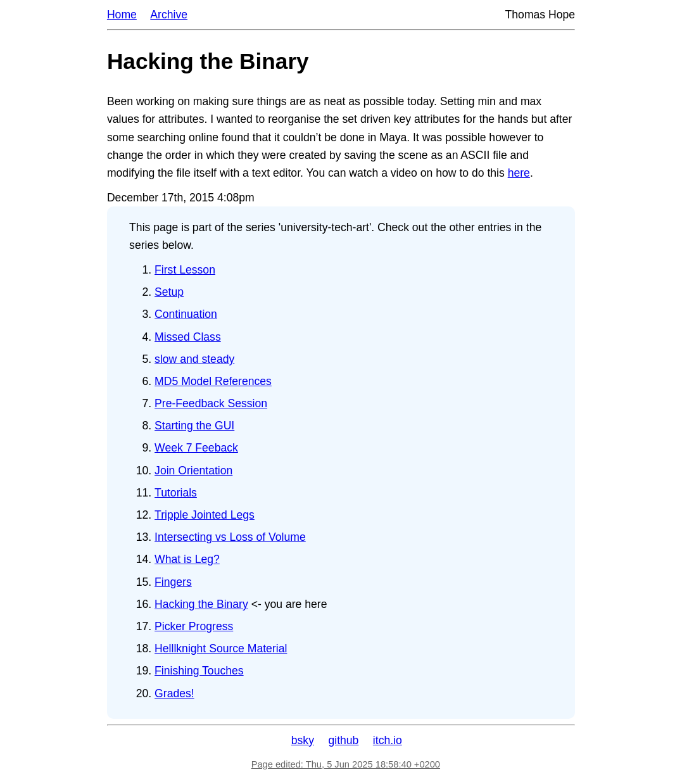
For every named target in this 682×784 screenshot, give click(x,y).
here (519, 173)
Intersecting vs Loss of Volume (230, 537)
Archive (169, 15)
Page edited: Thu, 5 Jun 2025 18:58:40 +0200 (346, 764)
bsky (303, 740)
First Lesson (185, 270)
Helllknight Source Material (221, 648)
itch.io (388, 740)
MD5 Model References (213, 381)
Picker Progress (194, 626)
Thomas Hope (540, 15)
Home (122, 15)
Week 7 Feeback (196, 448)
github (343, 740)
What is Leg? (187, 559)
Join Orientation (193, 471)
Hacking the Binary (201, 604)
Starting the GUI (194, 426)
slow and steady (194, 359)
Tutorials (176, 493)
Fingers (173, 582)
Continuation (186, 314)
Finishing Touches (199, 671)
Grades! (174, 693)
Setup (169, 292)
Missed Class (188, 337)
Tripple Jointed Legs (205, 515)
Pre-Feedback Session (211, 403)
